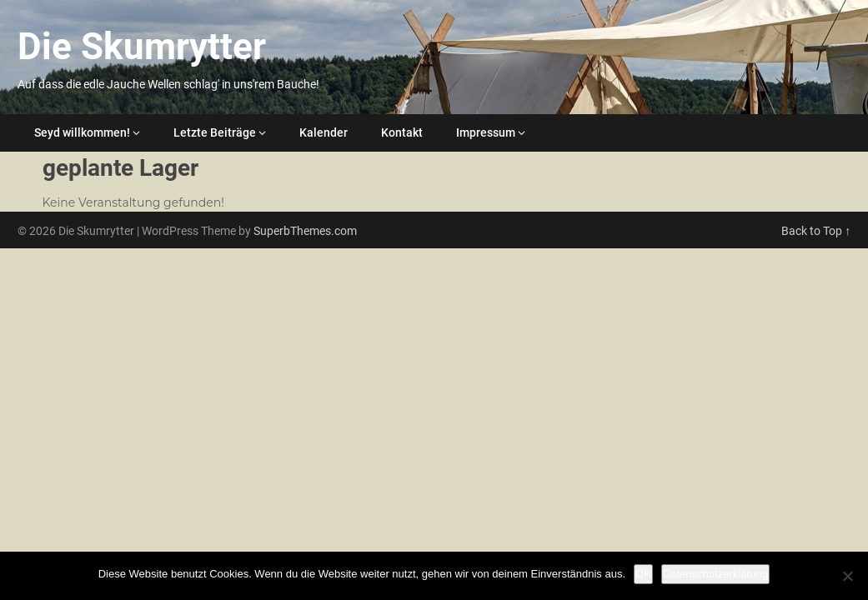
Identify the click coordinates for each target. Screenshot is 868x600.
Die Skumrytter (142, 47)
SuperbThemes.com (305, 231)
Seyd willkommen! (82, 132)
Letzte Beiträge (215, 132)
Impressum (486, 132)
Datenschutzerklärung (715, 574)
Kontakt (402, 132)
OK (643, 574)
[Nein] (847, 576)
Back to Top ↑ (816, 231)
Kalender (324, 132)
